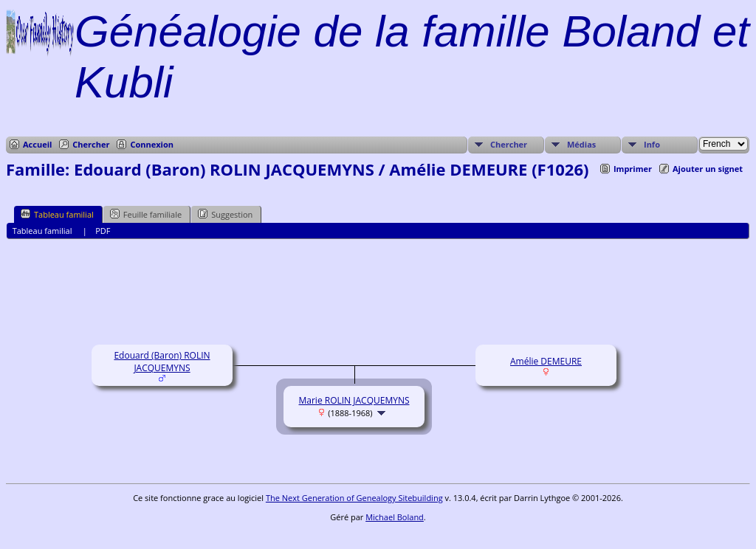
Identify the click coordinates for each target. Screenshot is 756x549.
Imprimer (633, 169)
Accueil (37, 144)
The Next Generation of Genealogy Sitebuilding (354, 498)
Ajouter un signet (708, 169)
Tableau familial (57, 214)
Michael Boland (395, 517)
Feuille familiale (146, 214)
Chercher (91, 144)
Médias (581, 144)
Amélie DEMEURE (546, 361)
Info (652, 144)
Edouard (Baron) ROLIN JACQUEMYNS (162, 362)
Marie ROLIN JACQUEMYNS (354, 400)
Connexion (152, 144)
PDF (103, 231)
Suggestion (225, 214)
